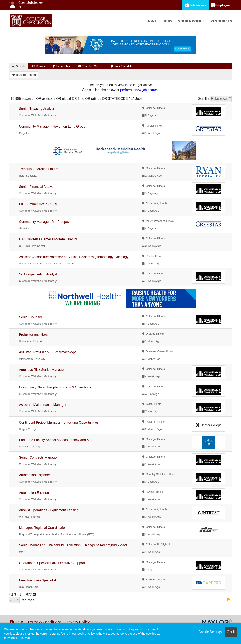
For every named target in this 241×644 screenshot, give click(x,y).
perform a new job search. (140, 90)
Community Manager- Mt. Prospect (45, 222)
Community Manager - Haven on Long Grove (52, 126)
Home (152, 21)
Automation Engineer (34, 475)
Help (16, 622)
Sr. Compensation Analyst (38, 274)
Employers (221, 5)
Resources (221, 21)
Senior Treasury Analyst (36, 109)
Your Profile (191, 21)
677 (29, 594)
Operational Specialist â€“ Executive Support (52, 563)
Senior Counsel (30, 317)
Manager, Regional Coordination (43, 528)
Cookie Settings (210, 632)
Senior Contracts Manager (38, 458)
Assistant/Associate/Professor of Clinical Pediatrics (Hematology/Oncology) (74, 257)
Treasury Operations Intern (39, 169)
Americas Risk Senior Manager (42, 370)
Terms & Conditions (44, 622)
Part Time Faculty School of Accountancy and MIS (56, 440)
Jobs (168, 21)
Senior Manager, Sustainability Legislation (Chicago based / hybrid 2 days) (74, 545)
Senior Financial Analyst (37, 187)
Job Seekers (196, 5)
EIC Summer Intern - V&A (38, 204)
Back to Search (24, 75)
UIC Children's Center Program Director (48, 239)
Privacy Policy (78, 622)
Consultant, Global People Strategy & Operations (55, 387)
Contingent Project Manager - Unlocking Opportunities (59, 422)
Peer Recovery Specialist (38, 580)
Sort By (204, 99)
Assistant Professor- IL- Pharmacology (47, 352)
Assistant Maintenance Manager (43, 405)
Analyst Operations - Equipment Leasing (49, 510)
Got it (231, 632)
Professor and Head (34, 335)
